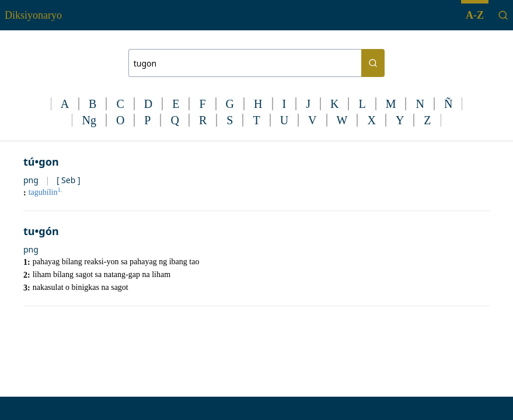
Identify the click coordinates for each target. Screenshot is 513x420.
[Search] (503, 15)
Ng (89, 120)
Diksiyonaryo (33, 15)
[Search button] (373, 63)
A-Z (475, 15)
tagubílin (46, 192)
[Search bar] (245, 63)
